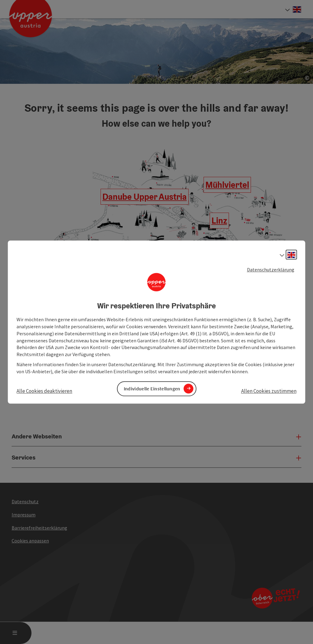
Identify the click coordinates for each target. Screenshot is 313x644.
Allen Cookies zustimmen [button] (269, 391)
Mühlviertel (227, 185)
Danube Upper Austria (145, 197)
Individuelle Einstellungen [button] (152, 389)
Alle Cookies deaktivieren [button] (44, 391)
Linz (219, 221)
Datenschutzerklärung (271, 270)
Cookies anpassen (30, 541)
